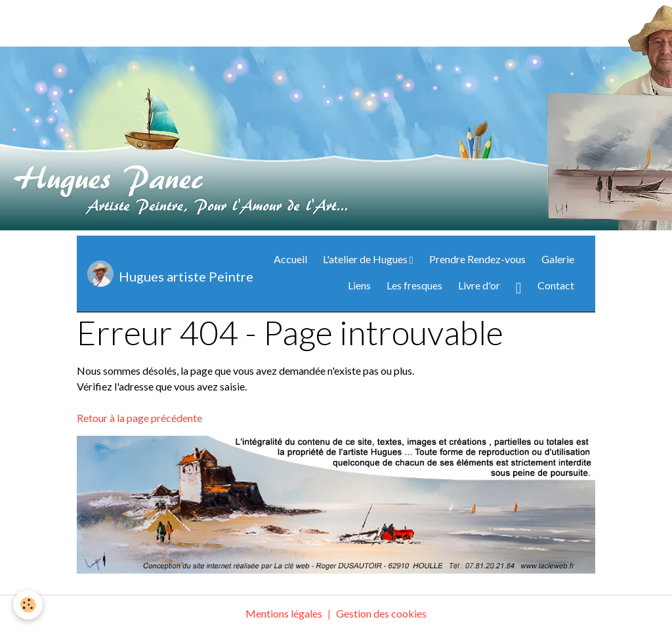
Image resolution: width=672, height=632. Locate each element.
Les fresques (414, 285)
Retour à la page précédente (139, 418)
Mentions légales (284, 613)
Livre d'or (479, 285)
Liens (359, 285)
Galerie (558, 259)
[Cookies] (28, 605)
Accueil (290, 259)
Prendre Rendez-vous (477, 259)
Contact (556, 285)
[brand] (157, 274)
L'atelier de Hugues (366, 259)
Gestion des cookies (381, 613)
